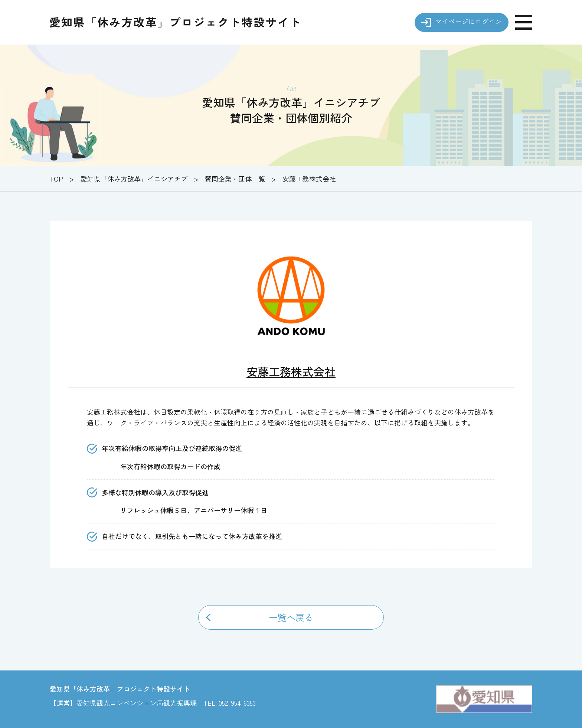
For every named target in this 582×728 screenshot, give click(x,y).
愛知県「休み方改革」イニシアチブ (134, 179)
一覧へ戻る (291, 617)
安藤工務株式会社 (291, 371)
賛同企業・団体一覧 (235, 179)
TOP (56, 179)
